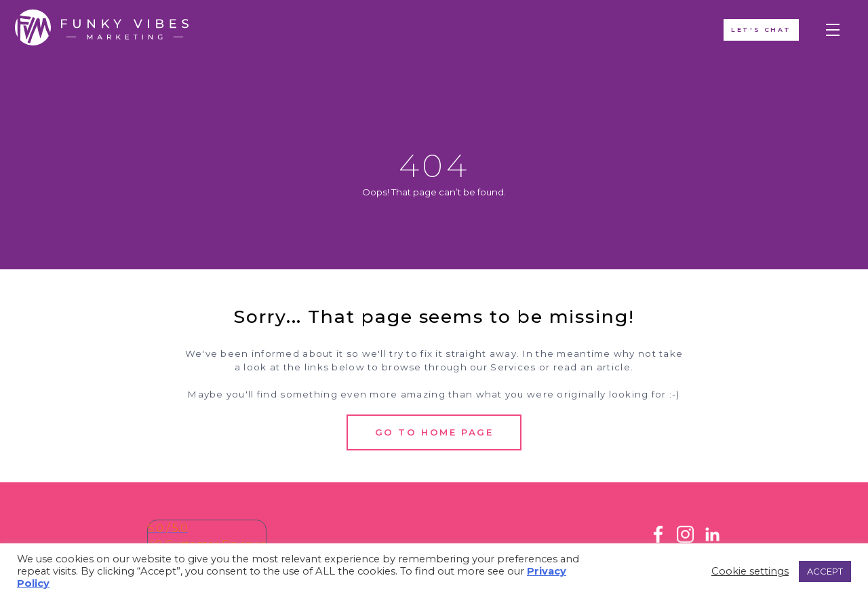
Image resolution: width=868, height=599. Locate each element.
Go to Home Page (434, 432)
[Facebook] (658, 539)
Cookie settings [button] (750, 571)
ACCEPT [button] (825, 571)
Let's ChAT (760, 31)
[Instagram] (685, 539)
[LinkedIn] (712, 539)
